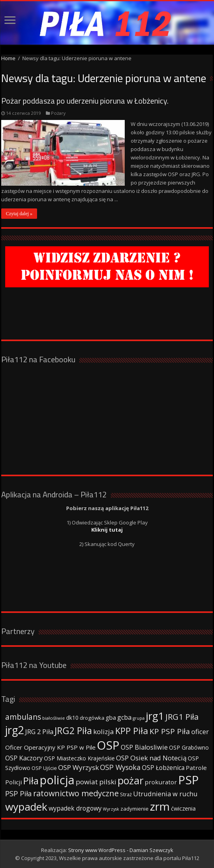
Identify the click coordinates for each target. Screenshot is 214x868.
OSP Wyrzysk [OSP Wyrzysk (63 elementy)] (79, 767)
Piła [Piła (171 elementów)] (31, 781)
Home (8, 58)
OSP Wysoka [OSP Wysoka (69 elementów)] (120, 767)
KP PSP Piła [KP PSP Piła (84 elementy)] (170, 731)
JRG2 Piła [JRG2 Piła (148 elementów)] (73, 731)
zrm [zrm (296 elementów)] (160, 806)
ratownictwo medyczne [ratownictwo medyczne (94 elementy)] (76, 793)
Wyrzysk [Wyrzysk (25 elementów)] (111, 809)
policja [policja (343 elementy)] (57, 780)
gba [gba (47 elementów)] (111, 717)
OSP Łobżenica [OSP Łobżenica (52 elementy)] (163, 768)
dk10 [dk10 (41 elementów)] (72, 718)
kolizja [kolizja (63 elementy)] (104, 732)
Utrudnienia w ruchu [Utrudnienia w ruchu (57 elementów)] (165, 794)
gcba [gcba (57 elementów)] (124, 717)
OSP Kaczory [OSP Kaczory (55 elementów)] (24, 758)
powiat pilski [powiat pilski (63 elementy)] (96, 782)
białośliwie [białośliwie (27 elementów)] (54, 718)
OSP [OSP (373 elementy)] (108, 745)
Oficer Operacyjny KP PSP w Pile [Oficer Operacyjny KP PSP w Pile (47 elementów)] (50, 747)
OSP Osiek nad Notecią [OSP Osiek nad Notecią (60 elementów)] (151, 758)
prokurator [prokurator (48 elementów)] (161, 782)
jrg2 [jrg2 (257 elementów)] (15, 730)
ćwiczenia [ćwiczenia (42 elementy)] (183, 808)
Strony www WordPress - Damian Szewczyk (121, 850)
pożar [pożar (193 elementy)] (131, 780)
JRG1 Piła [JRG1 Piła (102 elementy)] (182, 717)
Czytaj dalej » (19, 214)
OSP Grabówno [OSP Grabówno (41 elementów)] (189, 747)
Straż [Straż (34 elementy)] (126, 794)
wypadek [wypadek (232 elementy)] (26, 807)
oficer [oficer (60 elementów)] (200, 732)
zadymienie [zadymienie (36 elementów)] (134, 809)
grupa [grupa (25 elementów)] (139, 718)
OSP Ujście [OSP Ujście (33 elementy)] (44, 768)
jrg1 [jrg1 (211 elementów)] (155, 716)
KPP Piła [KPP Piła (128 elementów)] (132, 731)
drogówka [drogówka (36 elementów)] (92, 718)
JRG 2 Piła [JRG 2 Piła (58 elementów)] (39, 732)
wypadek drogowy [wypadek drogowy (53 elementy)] (75, 808)
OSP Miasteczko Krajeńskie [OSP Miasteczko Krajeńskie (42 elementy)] (79, 758)
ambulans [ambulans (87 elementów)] (23, 717)
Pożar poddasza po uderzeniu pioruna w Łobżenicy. (85, 101)
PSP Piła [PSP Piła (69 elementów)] (19, 793)
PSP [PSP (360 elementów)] (188, 780)
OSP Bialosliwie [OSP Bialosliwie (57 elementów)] (144, 747)
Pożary (58, 113)
